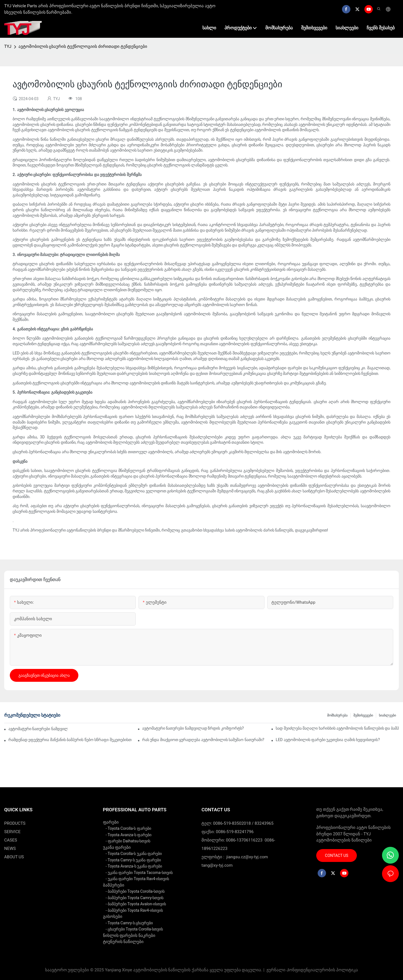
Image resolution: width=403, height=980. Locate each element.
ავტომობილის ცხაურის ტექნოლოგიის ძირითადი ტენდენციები (83, 46)
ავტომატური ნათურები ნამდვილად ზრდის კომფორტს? (193, 728)
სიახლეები (387, 715)
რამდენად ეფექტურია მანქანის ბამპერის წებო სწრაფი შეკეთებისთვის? (70, 740)
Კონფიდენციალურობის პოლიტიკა (322, 970)
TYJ (8, 46)
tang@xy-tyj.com (217, 865)
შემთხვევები (363, 715)
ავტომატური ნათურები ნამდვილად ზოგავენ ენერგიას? (38, 729)
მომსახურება (337, 715)
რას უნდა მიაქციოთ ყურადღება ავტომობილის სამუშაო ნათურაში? (203, 740)
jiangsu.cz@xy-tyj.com (247, 857)
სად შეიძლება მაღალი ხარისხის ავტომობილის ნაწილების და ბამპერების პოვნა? (337, 728)
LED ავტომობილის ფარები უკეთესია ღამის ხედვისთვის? (328, 740)
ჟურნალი (276, 970)
